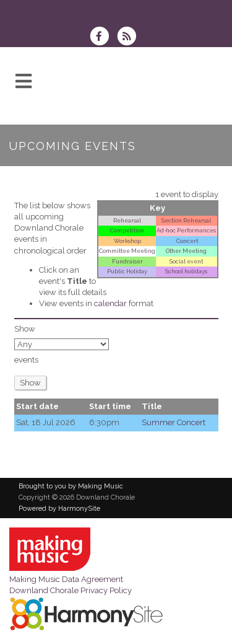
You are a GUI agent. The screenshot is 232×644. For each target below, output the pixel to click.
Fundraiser (127, 261)
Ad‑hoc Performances (186, 230)
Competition (127, 230)
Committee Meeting (127, 251)
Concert (187, 241)
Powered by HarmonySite (59, 509)
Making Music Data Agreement (66, 579)
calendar (110, 303)
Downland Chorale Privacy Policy (71, 590)
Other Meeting (186, 251)
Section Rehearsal (186, 220)
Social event (186, 261)
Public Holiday (127, 271)
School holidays (186, 271)
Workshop (127, 241)
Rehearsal (127, 220)
